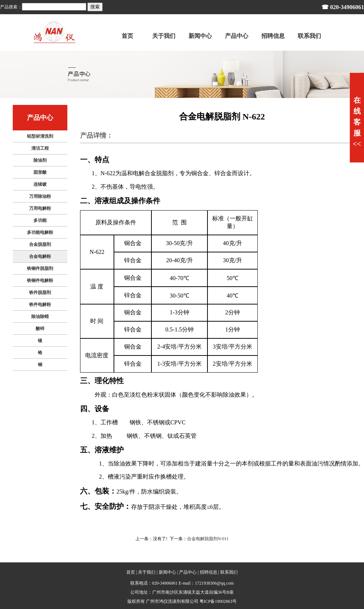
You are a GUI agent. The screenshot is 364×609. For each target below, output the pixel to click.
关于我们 (147, 572)
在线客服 (357, 122)
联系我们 (229, 572)
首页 (131, 572)
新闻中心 (167, 572)
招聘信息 (209, 572)
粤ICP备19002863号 (218, 601)
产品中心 (188, 572)
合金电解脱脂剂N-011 (208, 539)
